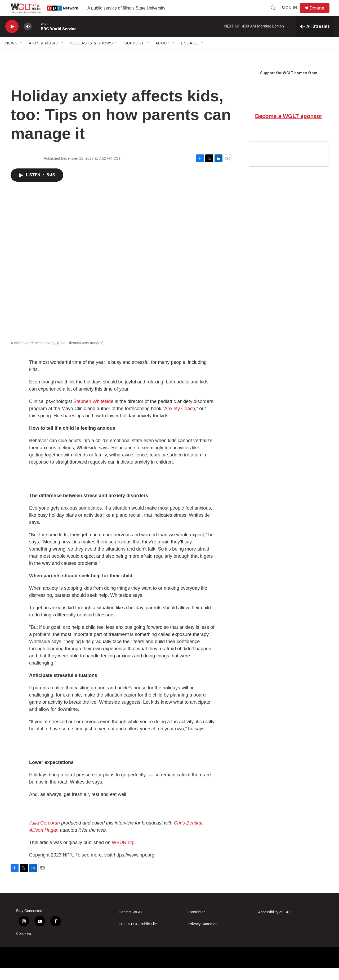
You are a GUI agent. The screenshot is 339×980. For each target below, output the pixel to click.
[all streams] (315, 38)
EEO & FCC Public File (138, 936)
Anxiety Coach (180, 420)
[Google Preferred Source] (289, 166)
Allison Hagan (44, 842)
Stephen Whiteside (93, 413)
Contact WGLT (131, 924)
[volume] (28, 38)
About (162, 55)
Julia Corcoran (44, 835)
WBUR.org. (124, 854)
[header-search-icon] (275, 14)
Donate (320, 14)
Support (134, 55)
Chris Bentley (188, 835)
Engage (190, 55)
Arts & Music (44, 55)
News (11, 55)
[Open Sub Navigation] (21, 55)
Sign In (292, 14)
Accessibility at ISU (274, 924)
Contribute (197, 924)
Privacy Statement (203, 936)
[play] (12, 38)
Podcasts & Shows (91, 55)
